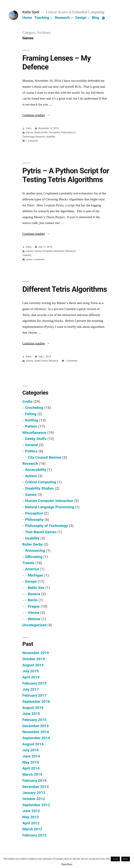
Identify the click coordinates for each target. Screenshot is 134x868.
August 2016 (33, 708)
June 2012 (31, 811)
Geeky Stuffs (41, 132)
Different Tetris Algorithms (65, 289)
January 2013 (34, 793)
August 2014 (33, 744)
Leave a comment (35, 259)
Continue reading (36, 115)
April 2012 (31, 823)
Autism (31, 476)
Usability (51, 137)
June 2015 (31, 714)
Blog (96, 18)
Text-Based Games (41, 532)
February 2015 (34, 720)
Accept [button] (115, 859)
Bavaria (34, 594)
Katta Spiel (31, 12)
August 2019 (33, 665)
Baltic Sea (36, 588)
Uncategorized (34, 625)
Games (30, 132)
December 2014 (35, 726)
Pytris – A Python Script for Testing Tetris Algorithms (66, 175)
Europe (31, 581)
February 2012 (34, 835)
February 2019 (34, 683)
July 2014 (31, 750)
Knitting (32, 420)
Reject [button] (126, 859)
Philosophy (34, 520)
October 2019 (34, 659)
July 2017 (31, 689)
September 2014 (36, 738)
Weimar (34, 619)
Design (81, 18)
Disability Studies (39, 488)
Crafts (27, 402)
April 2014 (31, 768)
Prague (34, 606)
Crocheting (34, 408)
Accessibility (36, 470)
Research (62, 18)
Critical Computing (41, 482)
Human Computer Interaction (49, 251)
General (31, 445)
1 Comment (32, 141)
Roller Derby (32, 544)
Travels (28, 563)
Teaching (42, 18)
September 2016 (36, 701)
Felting (31, 414)
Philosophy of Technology (47, 526)
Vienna (34, 613)
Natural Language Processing (49, 507)
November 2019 (36, 653)
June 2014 (31, 756)
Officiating (34, 557)
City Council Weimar (45, 457)
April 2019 (31, 677)
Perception (54, 132)
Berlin (33, 600)
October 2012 (34, 799)
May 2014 (31, 762)
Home (27, 18)
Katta (29, 128)
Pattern (31, 426)
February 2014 (34, 781)
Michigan (36, 575)
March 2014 (32, 774)
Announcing (35, 550)
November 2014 (36, 732)
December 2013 (35, 787)
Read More (67, 864)
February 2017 (34, 695)
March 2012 (32, 829)
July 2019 (31, 671)
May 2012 (31, 817)
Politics (31, 451)
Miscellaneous (34, 433)
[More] (103, 18)
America (32, 569)
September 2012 (36, 805)
